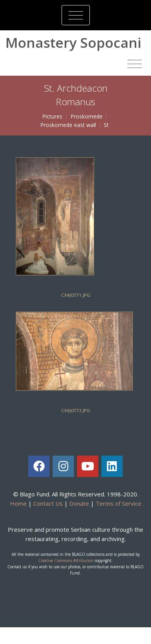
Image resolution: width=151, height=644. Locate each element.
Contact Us (48, 503)
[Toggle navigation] (76, 15)
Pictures (52, 116)
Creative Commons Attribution (66, 560)
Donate (79, 503)
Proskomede (87, 116)
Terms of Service (118, 503)
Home (18, 503)
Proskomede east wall (68, 125)
